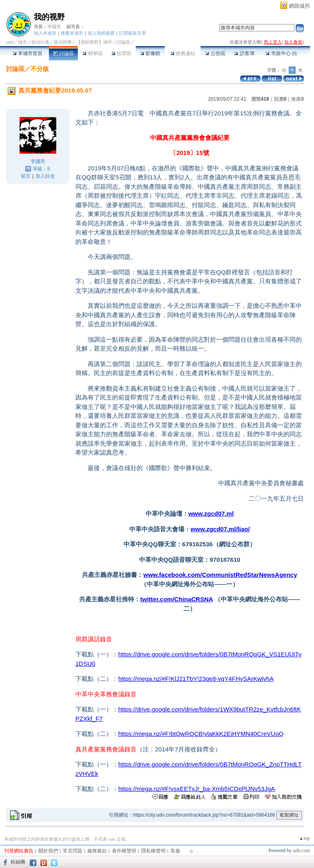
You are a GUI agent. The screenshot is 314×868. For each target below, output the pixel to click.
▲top (304, 838)
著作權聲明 (124, 851)
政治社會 (40, 42)
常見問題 (73, 851)
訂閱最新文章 (133, 33)
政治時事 (63, 42)
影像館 (150, 53)
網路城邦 (299, 6)
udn (10, 42)
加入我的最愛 (101, 33)
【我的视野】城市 (94, 42)
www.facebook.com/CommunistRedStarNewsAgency (220, 575)
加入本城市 (45, 33)
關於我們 (48, 851)
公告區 (215, 53)
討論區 (63, 53)
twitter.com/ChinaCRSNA (177, 599)
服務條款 (97, 851)
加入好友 (45, 176)
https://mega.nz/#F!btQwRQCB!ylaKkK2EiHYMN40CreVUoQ (201, 734)
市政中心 (281, 53)
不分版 (40, 69)
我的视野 (49, 17)
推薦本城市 (72, 33)
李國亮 (54, 27)
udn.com (301, 850)
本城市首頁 (28, 53)
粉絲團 (18, 862)
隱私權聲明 (153, 851)
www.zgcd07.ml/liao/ (220, 529)
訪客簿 (244, 53)
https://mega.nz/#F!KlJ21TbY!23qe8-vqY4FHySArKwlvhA (196, 679)
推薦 (297, 99)
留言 (26, 176)
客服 (175, 851)
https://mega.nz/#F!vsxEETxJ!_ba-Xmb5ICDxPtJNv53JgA (197, 789)
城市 (22, 42)
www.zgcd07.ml (211, 514)
